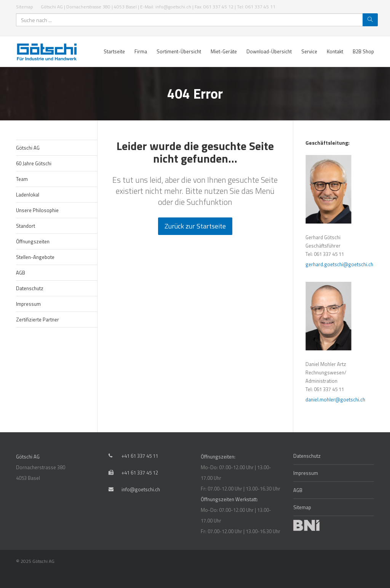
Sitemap (25, 7)
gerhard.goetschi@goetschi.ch (342, 264)
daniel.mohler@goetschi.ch (338, 399)
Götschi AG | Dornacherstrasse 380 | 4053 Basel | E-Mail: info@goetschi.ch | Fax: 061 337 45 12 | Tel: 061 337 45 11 (158, 7)
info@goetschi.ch (141, 489)
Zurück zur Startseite (195, 226)
